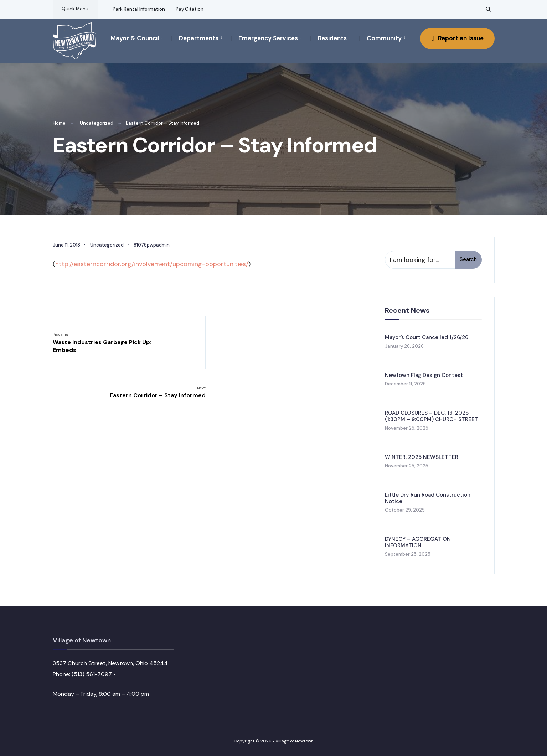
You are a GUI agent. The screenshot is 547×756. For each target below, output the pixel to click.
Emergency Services (268, 38)
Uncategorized (97, 123)
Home (59, 123)
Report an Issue (457, 38)
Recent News (407, 310)
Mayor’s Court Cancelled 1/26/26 (427, 337)
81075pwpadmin (152, 245)
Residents (332, 38)
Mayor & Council (135, 38)
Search (468, 259)
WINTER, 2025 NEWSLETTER (422, 457)
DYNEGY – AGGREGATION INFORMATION (418, 542)
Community (384, 38)
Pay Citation (190, 9)
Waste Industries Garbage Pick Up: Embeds (102, 343)
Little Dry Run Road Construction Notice (428, 498)
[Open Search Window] (488, 9)
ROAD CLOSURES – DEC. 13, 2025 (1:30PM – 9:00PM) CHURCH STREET (432, 416)
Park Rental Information (139, 9)
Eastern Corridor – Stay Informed (309, 338)
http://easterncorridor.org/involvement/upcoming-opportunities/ (152, 264)
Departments (199, 38)
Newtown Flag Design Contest (424, 375)
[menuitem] (141, 38)
